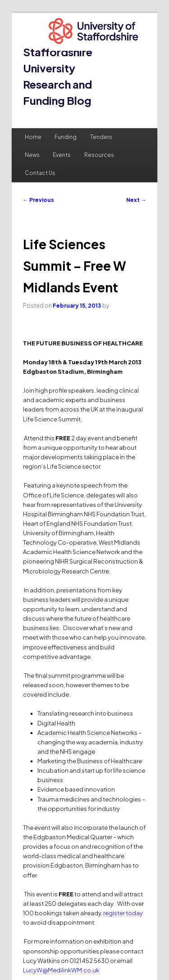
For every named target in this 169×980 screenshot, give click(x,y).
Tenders (101, 137)
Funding (66, 137)
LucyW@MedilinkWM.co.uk (61, 970)
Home (33, 137)
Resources (99, 155)
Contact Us (40, 173)
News (32, 155)
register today (123, 913)
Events (62, 155)
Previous (39, 200)
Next (136, 200)
